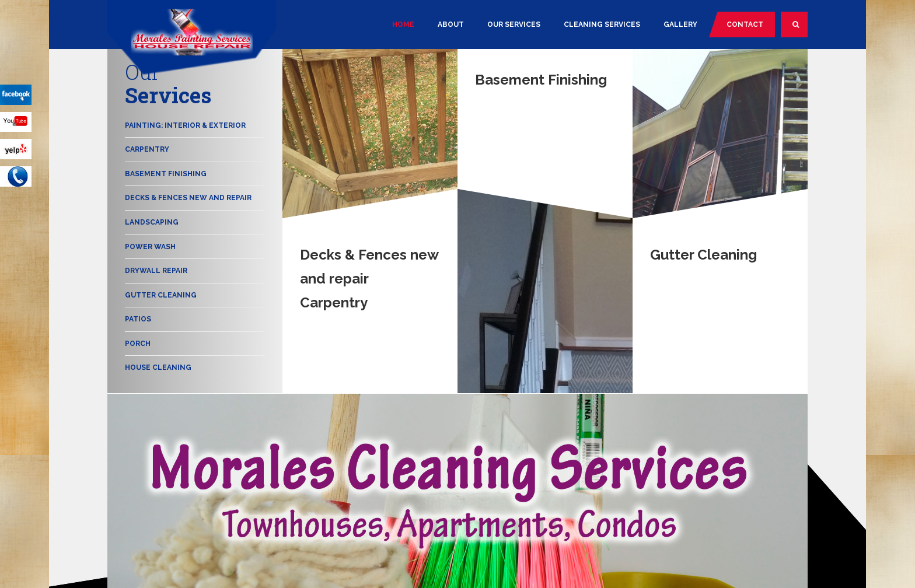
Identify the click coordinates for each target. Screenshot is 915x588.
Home (403, 24)
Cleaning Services (602, 24)
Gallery (680, 24)
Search (800, 29)
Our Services (514, 24)
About (451, 24)
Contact (745, 24)
